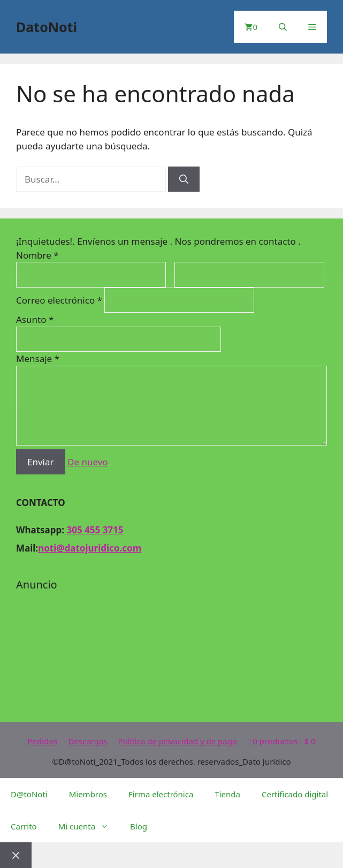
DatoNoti (47, 27)
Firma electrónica (161, 794)
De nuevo (88, 462)
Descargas (87, 741)
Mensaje (38, 358)
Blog (139, 826)
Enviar (41, 462)
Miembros (88, 794)
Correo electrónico (60, 300)
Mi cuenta (89, 826)
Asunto (35, 319)
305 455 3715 (95, 530)
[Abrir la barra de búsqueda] (283, 27)
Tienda (227, 794)
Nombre (37, 255)
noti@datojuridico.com (90, 548)
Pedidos (42, 741)
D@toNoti (29, 794)
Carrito (24, 826)
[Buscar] (184, 179)
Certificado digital (295, 794)
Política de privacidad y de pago (178, 741)
